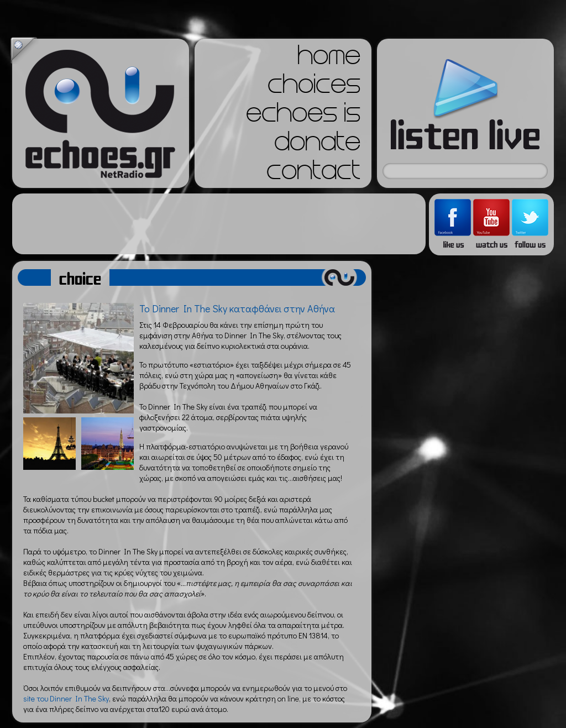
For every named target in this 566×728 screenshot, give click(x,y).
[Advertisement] (219, 224)
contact (313, 174)
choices (314, 87)
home (329, 59)
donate (317, 145)
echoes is (303, 116)
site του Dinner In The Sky (66, 698)
